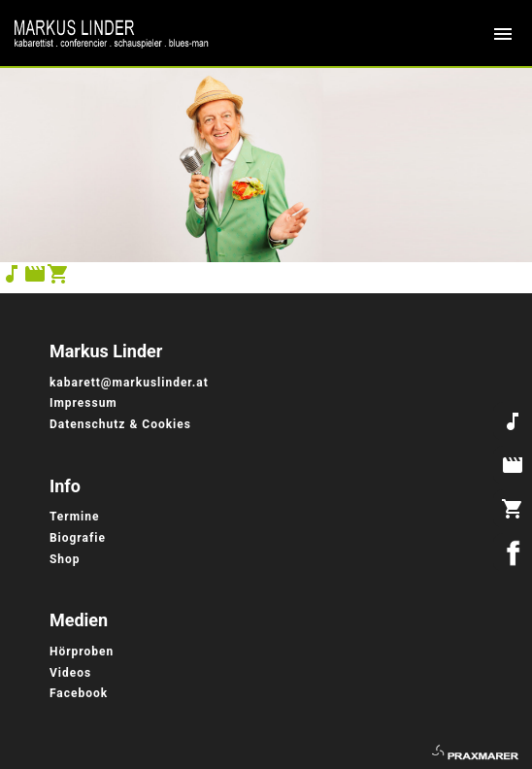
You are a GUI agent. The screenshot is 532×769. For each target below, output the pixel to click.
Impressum (85, 403)
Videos (70, 673)
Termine (75, 517)
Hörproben (82, 652)
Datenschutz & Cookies (120, 424)
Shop (65, 559)
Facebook (79, 693)
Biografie (78, 538)
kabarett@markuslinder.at (129, 383)
